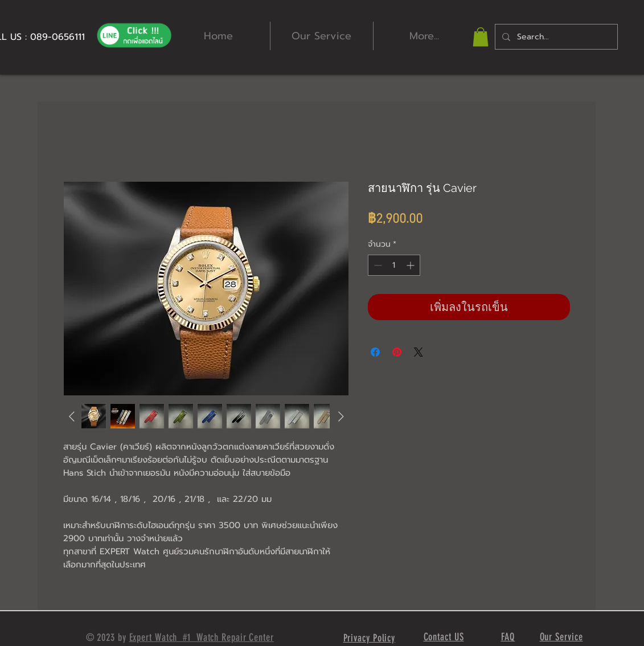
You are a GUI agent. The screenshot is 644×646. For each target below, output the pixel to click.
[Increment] (411, 265)
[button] (481, 37)
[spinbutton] (394, 265)
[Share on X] (419, 352)
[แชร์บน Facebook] (375, 352)
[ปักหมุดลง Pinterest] (397, 352)
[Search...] (555, 37)
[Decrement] (377, 265)
